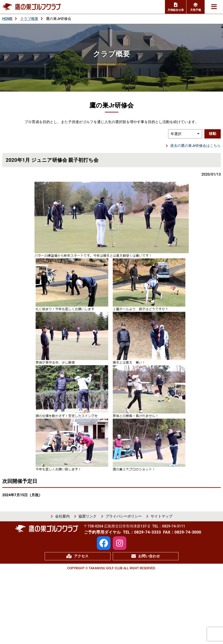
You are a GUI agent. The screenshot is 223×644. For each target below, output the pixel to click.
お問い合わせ (146, 556)
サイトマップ (162, 516)
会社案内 (62, 516)
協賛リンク (88, 516)
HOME (7, 19)
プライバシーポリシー (124, 516)
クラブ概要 (29, 19)
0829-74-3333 (147, 532)
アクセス (77, 556)
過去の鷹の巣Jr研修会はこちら (195, 146)
